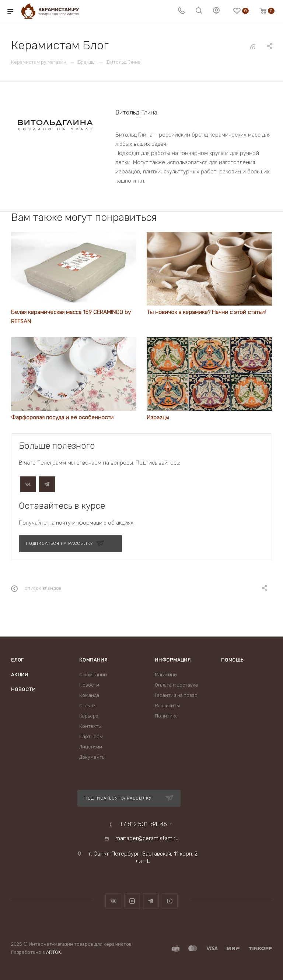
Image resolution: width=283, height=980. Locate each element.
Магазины (166, 675)
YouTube (170, 901)
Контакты (90, 726)
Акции (20, 675)
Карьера (89, 716)
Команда (89, 695)
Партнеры (91, 736)
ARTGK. (54, 952)
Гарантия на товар (176, 695)
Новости (23, 689)
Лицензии (91, 747)
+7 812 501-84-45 (143, 824)
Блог (17, 660)
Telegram (151, 901)
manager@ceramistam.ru (147, 838)
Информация (173, 660)
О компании (93, 675)
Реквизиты (167, 706)
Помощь (232, 660)
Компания (93, 660)
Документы (92, 757)
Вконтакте (113, 901)
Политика (166, 716)
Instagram (132, 901)
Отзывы (88, 706)
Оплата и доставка (176, 685)
